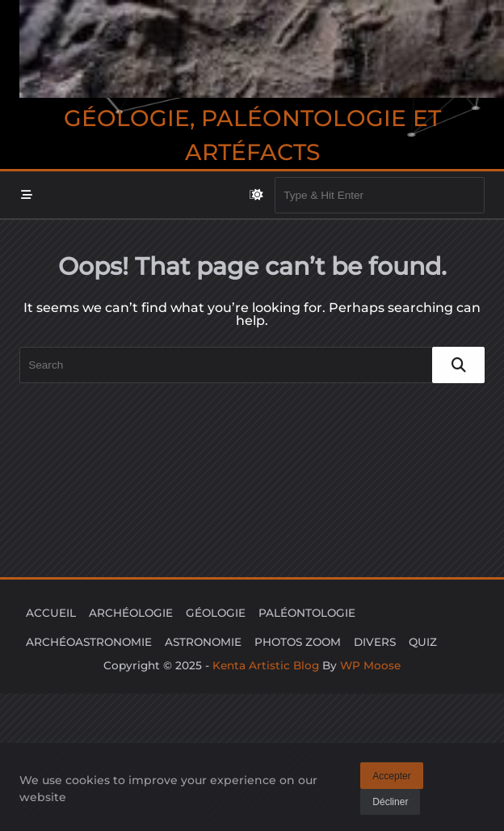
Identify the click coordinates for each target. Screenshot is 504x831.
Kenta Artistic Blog (266, 665)
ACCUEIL (51, 613)
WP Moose (370, 665)
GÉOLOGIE (216, 613)
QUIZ (423, 642)
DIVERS (375, 642)
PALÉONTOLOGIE (307, 613)
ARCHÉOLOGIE (131, 613)
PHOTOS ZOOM (298, 642)
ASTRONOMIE (203, 642)
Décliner (390, 806)
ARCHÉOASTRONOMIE (89, 642)
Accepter (391, 779)
